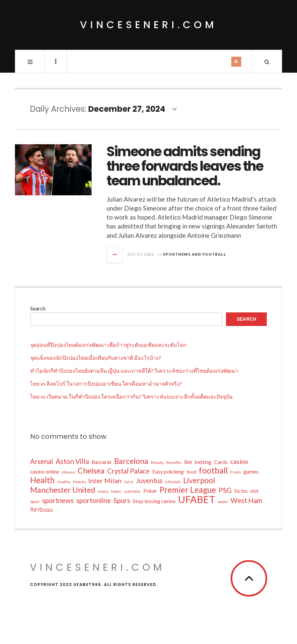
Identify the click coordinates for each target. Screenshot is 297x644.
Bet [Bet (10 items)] (188, 462)
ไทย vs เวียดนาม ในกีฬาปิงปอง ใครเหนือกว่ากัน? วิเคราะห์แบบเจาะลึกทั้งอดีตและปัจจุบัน (131, 396)
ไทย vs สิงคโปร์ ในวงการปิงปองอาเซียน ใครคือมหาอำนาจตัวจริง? (106, 384)
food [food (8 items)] (191, 472)
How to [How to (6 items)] (79, 482)
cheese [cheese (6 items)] (68, 472)
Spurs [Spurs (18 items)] (122, 500)
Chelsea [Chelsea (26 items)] (91, 471)
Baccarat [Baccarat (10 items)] (102, 462)
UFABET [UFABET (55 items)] (197, 499)
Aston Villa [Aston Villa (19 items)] (72, 461)
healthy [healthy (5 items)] (64, 482)
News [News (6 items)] (116, 491)
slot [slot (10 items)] (255, 491)
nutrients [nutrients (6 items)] (132, 491)
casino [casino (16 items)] (239, 461)
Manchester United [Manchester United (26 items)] (63, 490)
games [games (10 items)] (251, 472)
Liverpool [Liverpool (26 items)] (199, 480)
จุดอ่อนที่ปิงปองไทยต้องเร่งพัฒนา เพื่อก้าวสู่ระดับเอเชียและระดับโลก (108, 345)
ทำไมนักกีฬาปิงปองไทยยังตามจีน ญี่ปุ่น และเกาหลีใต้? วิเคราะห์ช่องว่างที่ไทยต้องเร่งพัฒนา (134, 371)
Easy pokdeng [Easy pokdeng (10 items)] (168, 472)
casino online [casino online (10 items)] (45, 472)
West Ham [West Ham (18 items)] (246, 500)
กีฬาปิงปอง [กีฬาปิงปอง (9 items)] (41, 510)
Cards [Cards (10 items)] (221, 462)
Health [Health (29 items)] (42, 480)
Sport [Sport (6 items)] (35, 502)
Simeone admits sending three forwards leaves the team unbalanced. (185, 166)
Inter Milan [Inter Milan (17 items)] (105, 481)
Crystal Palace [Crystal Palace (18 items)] (128, 471)
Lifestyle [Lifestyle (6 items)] (173, 482)
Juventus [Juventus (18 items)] (149, 481)
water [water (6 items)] (223, 502)
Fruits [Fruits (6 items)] (236, 472)
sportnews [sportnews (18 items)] (58, 500)
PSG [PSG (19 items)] (225, 490)
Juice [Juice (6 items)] (129, 482)
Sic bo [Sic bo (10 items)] (241, 491)
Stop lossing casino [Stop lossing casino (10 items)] (154, 501)
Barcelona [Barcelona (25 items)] (131, 461)
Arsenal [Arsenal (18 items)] (42, 461)
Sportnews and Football (195, 254)
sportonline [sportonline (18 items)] (94, 500)
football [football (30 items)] (213, 471)
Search (38, 308)
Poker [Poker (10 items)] (150, 491)
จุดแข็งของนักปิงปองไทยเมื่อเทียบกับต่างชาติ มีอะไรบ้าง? (96, 358)
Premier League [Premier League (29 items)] (188, 490)
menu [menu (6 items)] (103, 491)
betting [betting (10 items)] (203, 462)
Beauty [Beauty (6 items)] (157, 462)
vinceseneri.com (148, 25)
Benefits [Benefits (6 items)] (174, 462)
